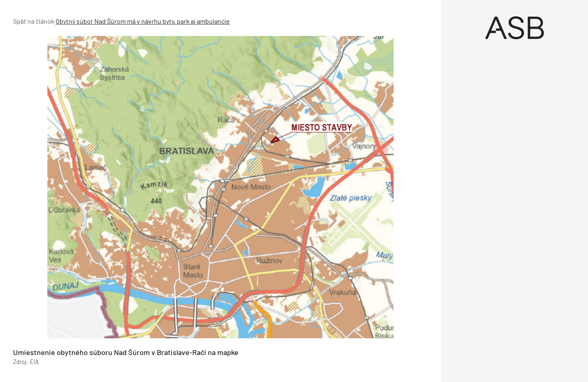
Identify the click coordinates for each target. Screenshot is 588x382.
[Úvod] (514, 28)
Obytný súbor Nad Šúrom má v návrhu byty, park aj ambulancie (143, 21)
